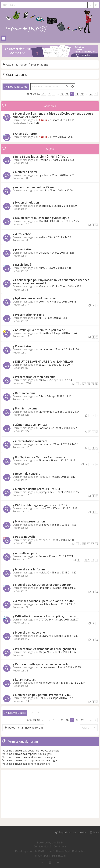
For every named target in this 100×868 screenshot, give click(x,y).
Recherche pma (25, 393)
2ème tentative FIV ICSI (31, 425)
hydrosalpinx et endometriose (35, 298)
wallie (42, 237)
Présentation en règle (30, 315)
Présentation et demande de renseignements (45, 649)
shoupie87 (45, 206)
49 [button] (82, 94)
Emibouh (44, 588)
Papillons (44, 428)
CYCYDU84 (45, 620)
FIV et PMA (33, 123)
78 (88, 384)
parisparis (45, 444)
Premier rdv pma (26, 408)
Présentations (15, 74)
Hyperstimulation (27, 202)
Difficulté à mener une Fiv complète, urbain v (45, 616)
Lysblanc (44, 175)
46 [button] (67, 94)
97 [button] (91, 94)
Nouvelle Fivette (26, 172)
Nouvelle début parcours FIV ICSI (38, 489)
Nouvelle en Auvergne (30, 632)
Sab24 (42, 365)
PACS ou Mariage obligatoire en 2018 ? (41, 505)
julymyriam (45, 492)
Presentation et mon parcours (35, 377)
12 (93, 544)
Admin (43, 120)
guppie (43, 190)
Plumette (44, 333)
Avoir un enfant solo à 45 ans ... (36, 187)
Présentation (24, 346)
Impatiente (45, 349)
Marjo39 (44, 652)
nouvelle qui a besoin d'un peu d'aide (40, 330)
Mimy (42, 268)
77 (84, 384)
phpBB (38, 851)
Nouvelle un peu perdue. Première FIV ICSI (44, 695)
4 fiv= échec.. (24, 234)
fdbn (41, 396)
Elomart (43, 460)
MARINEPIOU (47, 221)
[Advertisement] (50, 794)
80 (97, 384)
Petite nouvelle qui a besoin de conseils (42, 664)
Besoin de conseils (28, 474)
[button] (43, 94)
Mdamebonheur (48, 683)
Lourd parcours (25, 679)
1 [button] (54, 94)
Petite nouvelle (25, 537)
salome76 (44, 508)
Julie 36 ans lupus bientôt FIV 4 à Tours (42, 157)
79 (93, 384)
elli (40, 318)
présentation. (24, 249)
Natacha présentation (30, 521)
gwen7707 (45, 302)
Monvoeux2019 (48, 286)
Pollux (42, 556)
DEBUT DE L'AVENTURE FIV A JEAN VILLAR (44, 361)
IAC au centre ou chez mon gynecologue (42, 218)
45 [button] (62, 94)
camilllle (43, 604)
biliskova (44, 525)
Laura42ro (45, 636)
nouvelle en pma (26, 553)
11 (88, 544)
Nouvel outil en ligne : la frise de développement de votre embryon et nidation (53, 115)
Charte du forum (26, 134)
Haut (96, 832)
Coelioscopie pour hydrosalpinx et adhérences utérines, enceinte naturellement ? (51, 282)
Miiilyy (42, 380)
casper (43, 540)
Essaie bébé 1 (24, 265)
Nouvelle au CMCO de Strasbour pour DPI (43, 585)
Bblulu (43, 698)
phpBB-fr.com (57, 856)
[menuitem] (43, 846)
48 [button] (77, 94)
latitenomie (45, 412)
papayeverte (46, 667)
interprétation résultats (31, 441)
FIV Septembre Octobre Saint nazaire (40, 457)
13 (97, 544)
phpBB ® (57, 842)
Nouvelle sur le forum (30, 569)
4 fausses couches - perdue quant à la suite (45, 601)
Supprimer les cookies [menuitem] (73, 832)
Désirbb (43, 160)
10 (84, 544)
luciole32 (44, 573)
